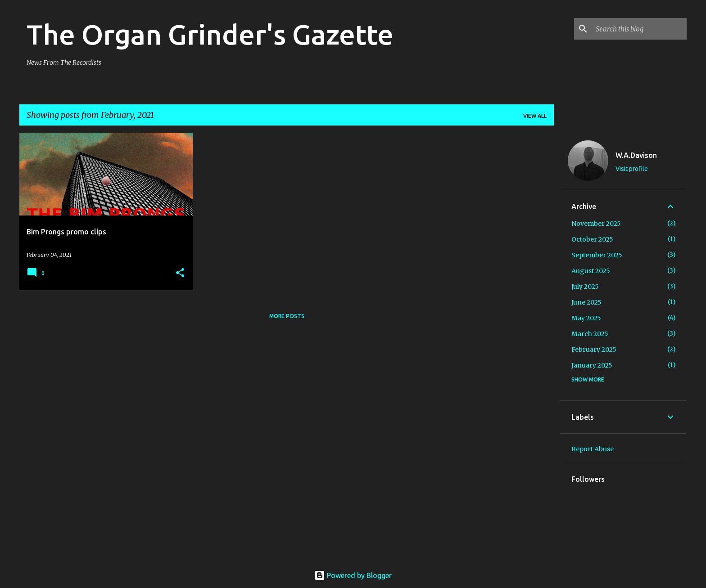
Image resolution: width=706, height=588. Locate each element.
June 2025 (586, 302)
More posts (287, 316)
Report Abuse (593, 449)
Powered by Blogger (353, 575)
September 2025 (597, 255)
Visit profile (632, 169)
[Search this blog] (639, 29)
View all (535, 116)
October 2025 (592, 239)
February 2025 (594, 350)
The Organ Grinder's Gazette (210, 34)
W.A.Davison (636, 155)
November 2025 (596, 224)
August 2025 (591, 271)
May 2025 (586, 318)
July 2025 (585, 287)
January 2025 (592, 365)
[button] (180, 273)
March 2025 (590, 334)
